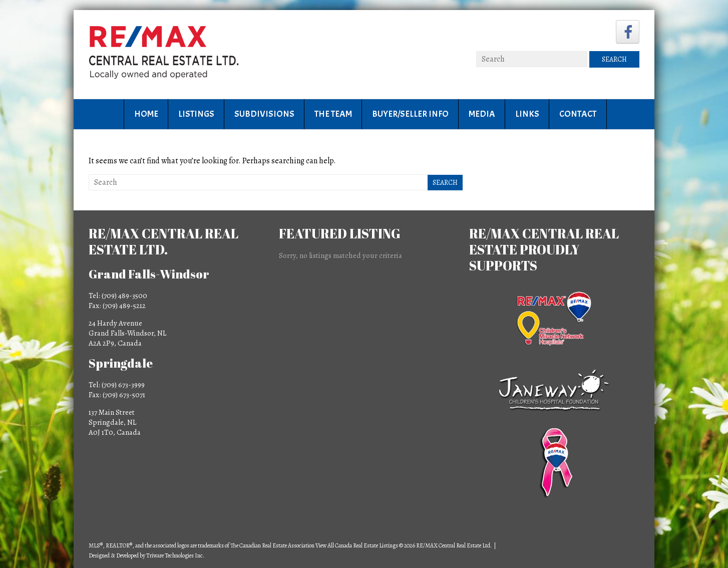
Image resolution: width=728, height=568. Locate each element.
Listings (196, 114)
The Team (333, 114)
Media (482, 114)
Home (146, 114)
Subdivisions (264, 114)
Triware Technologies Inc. (175, 555)
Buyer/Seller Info (410, 114)
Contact (578, 114)
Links (527, 114)
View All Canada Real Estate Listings (357, 545)
